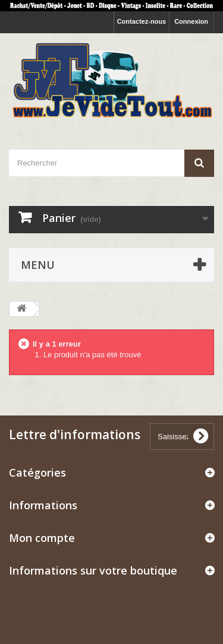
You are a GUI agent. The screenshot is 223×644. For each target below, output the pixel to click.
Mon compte (42, 538)
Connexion (191, 21)
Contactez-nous (142, 21)
